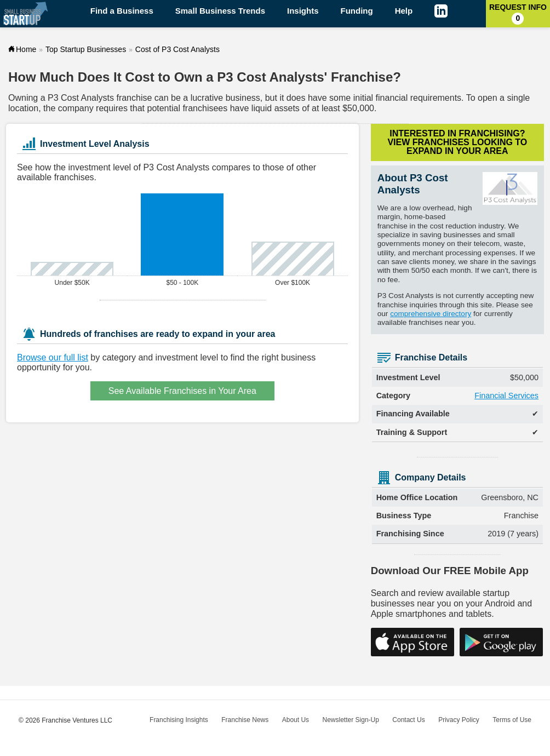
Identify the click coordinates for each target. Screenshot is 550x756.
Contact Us (408, 720)
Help (404, 11)
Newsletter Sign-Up (351, 720)
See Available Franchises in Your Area (182, 391)
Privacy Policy (459, 720)
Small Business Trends (220, 11)
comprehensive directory (431, 314)
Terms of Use (512, 720)
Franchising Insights (179, 720)
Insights (303, 11)
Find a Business (122, 11)
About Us (296, 720)
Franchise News (245, 720)
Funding (357, 11)
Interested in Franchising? (457, 142)
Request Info (518, 14)
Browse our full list (53, 357)
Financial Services (506, 396)
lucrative (207, 98)
